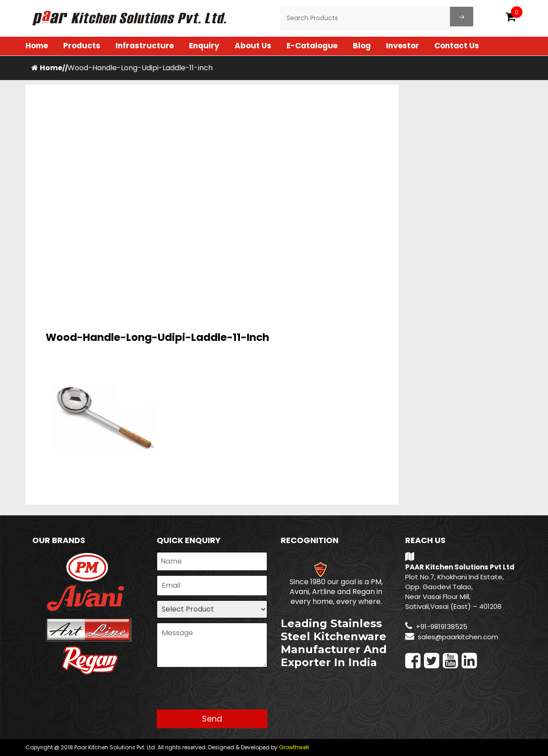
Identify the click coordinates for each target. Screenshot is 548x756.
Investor (402, 46)
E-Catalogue (312, 46)
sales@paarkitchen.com (458, 637)
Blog (362, 46)
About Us (253, 46)
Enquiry (204, 46)
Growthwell (294, 747)
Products (82, 46)
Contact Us (457, 46)
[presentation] (225, 692)
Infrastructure (145, 46)
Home (37, 46)
